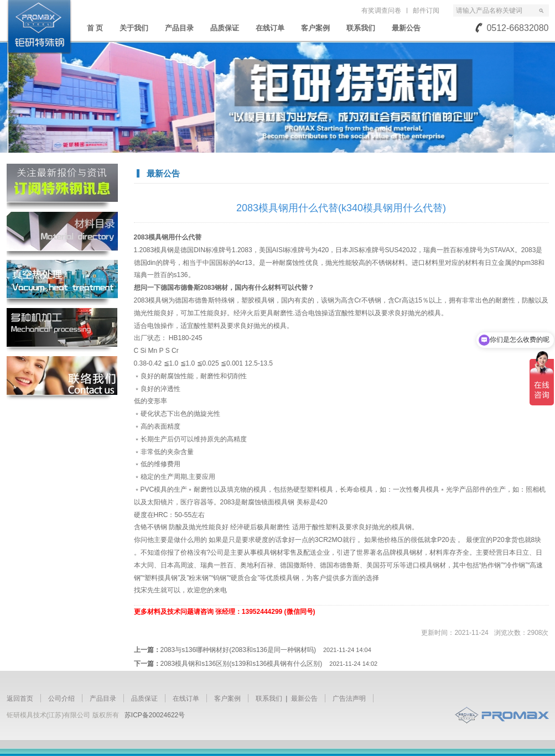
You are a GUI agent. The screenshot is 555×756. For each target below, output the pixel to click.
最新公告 (406, 28)
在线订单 (270, 28)
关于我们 (134, 28)
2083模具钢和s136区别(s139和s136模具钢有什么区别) (269, 664)
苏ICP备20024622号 (155, 715)
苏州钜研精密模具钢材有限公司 (39, 27)
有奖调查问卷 (381, 11)
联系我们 (361, 28)
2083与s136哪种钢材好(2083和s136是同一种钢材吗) (266, 650)
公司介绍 (61, 698)
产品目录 (179, 28)
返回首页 (20, 698)
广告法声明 (349, 698)
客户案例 (315, 28)
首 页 (95, 28)
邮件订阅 (426, 11)
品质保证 (225, 28)
